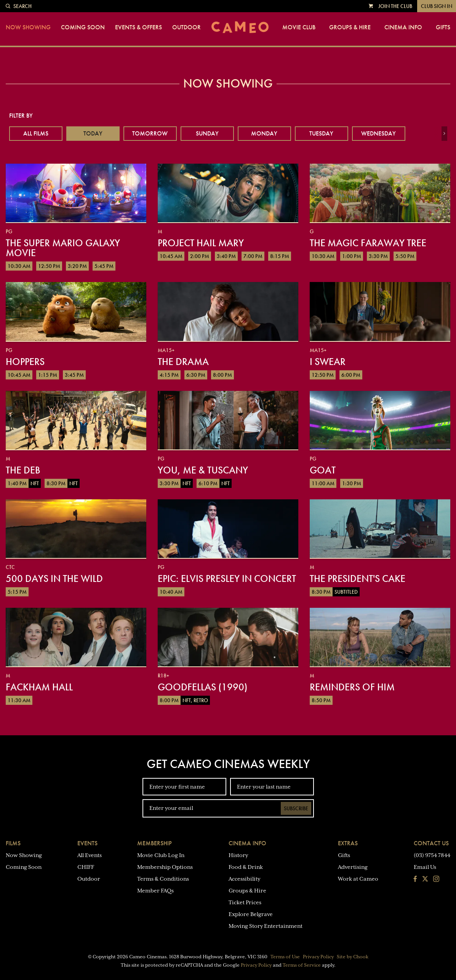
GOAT (323, 470)
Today (93, 133)
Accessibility (244, 879)
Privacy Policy (318, 957)
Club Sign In (437, 6)
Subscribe (296, 808)
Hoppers (25, 362)
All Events (90, 855)
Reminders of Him (352, 687)
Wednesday (378, 133)
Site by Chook (353, 957)
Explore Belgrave (251, 914)
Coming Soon (83, 27)
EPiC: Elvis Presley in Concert (227, 578)
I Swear (328, 362)
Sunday (207, 133)
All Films (36, 133)
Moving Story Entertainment (266, 926)
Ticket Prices (245, 902)
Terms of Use (285, 957)
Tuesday (321, 133)
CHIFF (86, 867)
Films (13, 843)
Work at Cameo (358, 879)
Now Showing (28, 27)
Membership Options (165, 867)
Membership (154, 843)
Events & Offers (138, 27)
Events (87, 843)
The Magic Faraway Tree (368, 243)
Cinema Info (403, 27)
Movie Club (299, 27)
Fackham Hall (39, 687)
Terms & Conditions (163, 879)
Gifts (443, 27)
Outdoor (186, 27)
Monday (264, 133)
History (238, 855)
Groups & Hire (350, 27)
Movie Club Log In (161, 855)
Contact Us (431, 843)
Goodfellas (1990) (202, 687)
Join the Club (395, 6)
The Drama (183, 362)
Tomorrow (150, 133)
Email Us (425, 867)
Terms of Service (302, 965)
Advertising (353, 867)
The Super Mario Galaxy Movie (63, 248)
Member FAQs (155, 891)
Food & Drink (246, 867)
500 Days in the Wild (54, 578)
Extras (348, 843)
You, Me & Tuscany (203, 470)
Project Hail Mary (201, 243)
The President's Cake (358, 578)
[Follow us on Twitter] (425, 880)
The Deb (23, 470)
